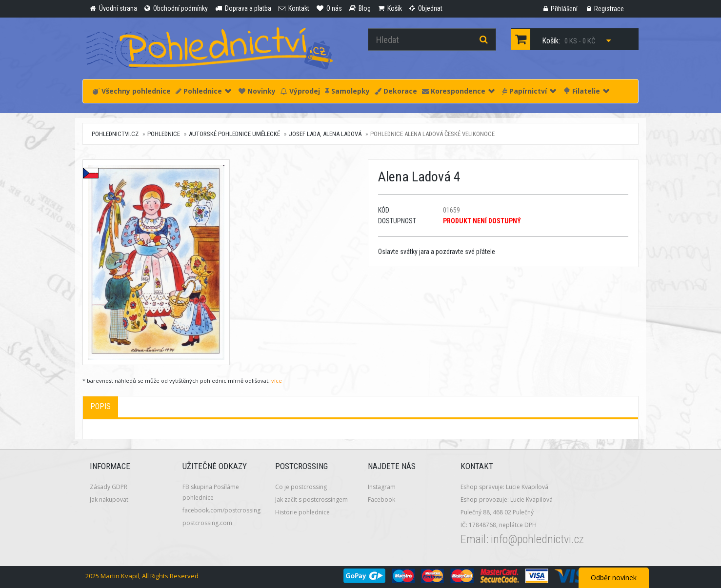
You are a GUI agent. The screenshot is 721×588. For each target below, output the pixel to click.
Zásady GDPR (109, 487)
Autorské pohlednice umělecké (234, 134)
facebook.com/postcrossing (221, 510)
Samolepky (347, 91)
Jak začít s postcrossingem (311, 500)
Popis (100, 406)
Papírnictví (529, 91)
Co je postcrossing (301, 487)
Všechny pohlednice (132, 91)
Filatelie (586, 91)
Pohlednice (203, 91)
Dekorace (396, 91)
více (277, 381)
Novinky (257, 91)
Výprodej (300, 91)
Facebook (381, 500)
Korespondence (458, 91)
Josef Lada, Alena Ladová (325, 134)
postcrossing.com (207, 523)
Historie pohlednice (302, 512)
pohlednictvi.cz (115, 134)
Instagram (382, 487)
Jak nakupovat (109, 500)
